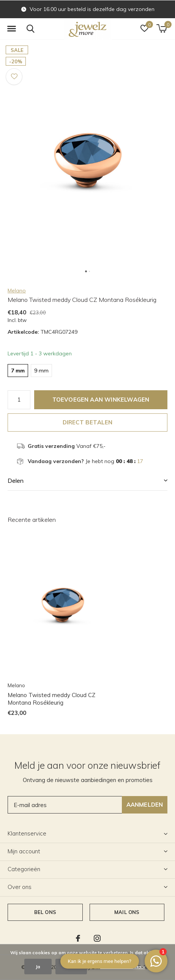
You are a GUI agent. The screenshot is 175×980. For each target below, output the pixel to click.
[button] (11, 29)
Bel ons (45, 912)
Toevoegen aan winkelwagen (101, 400)
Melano (17, 291)
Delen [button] (16, 481)
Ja (38, 967)
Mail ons (127, 912)
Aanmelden (145, 805)
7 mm (18, 371)
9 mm (41, 371)
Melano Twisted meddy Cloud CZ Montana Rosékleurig (51, 699)
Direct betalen (88, 422)
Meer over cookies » (123, 967)
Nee (71, 967)
